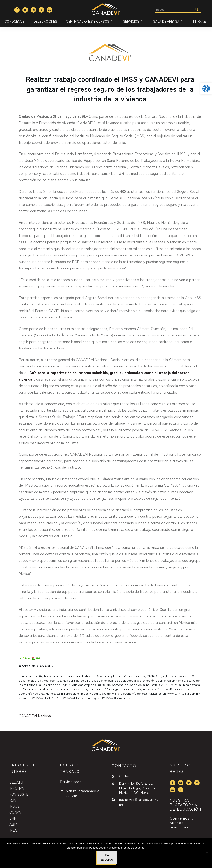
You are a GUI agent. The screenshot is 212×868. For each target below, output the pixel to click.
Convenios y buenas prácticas (182, 822)
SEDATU (16, 782)
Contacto (126, 776)
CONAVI (16, 812)
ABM (13, 824)
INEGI (14, 830)
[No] (207, 853)
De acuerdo (107, 857)
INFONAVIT (18, 788)
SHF (13, 818)
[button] (206, 89)
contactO (124, 765)
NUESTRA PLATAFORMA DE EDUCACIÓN (185, 804)
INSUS (14, 806)
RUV (13, 800)
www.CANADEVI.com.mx (184, 693)
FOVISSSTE (19, 794)
